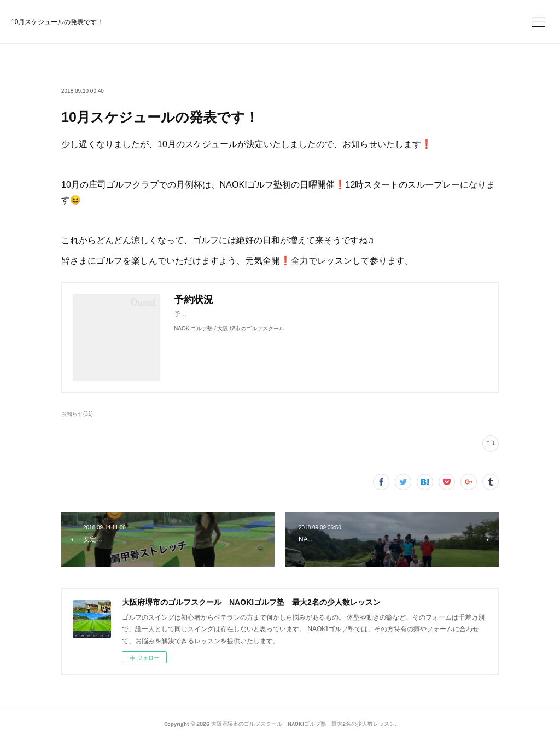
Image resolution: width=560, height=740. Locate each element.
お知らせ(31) (77, 414)
